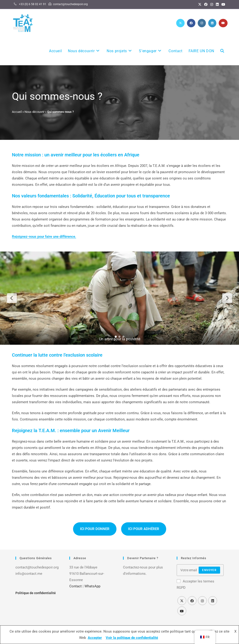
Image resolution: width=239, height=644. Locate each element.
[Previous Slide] (12, 298)
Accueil (17, 112)
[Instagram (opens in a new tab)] (202, 23)
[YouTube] (223, 4)
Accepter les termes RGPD (195, 584)
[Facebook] (206, 4)
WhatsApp (92, 586)
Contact (76, 586)
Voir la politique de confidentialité (132, 638)
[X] (200, 4)
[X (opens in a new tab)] (180, 23)
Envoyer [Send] (209, 570)
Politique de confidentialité (36, 593)
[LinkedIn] (217, 4)
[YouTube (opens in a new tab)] (223, 23)
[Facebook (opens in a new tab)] (191, 23)
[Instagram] (212, 4)
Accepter (95, 638)
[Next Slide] (227, 298)
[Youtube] (182, 611)
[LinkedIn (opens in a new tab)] (212, 23)
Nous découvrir (34, 112)
